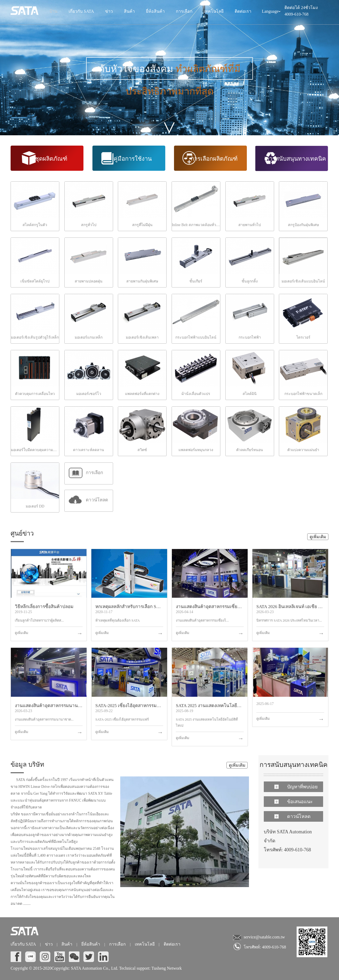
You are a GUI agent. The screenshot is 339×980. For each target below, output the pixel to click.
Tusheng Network (166, 968)
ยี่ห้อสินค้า (155, 11)
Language (271, 12)
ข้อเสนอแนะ (294, 802)
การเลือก (184, 11)
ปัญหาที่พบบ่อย (296, 787)
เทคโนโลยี (214, 11)
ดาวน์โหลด (293, 816)
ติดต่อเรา (243, 11)
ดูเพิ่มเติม (318, 537)
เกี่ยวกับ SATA (81, 11)
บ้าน (53, 11)
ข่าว (109, 11)
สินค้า (129, 11)
